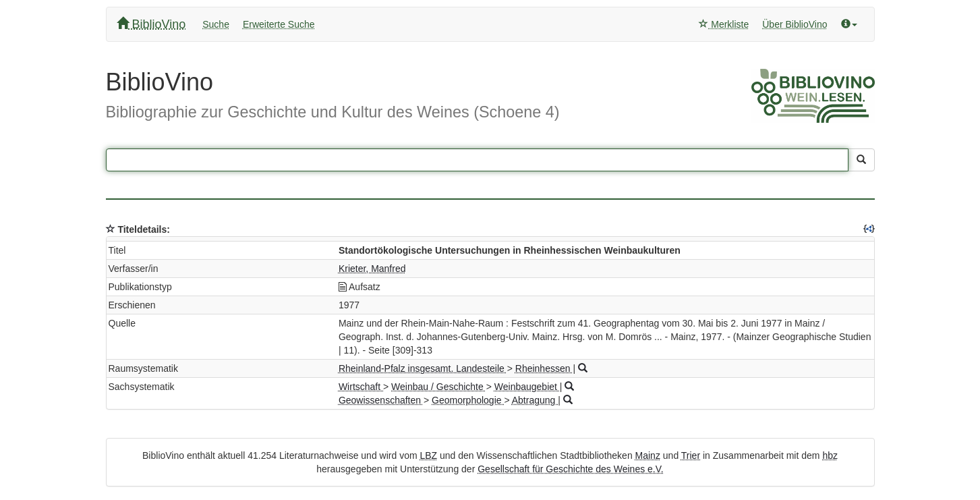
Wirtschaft (361, 387)
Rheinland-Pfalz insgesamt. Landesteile (423, 368)
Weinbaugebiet (527, 387)
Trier (691, 455)
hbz (830, 455)
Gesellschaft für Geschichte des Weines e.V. (570, 469)
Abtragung (535, 400)
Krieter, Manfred (372, 269)
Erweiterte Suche (279, 24)
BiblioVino (151, 24)
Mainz (648, 455)
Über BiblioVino (795, 24)
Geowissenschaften (381, 400)
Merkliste (724, 24)
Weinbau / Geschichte (439, 387)
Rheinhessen (544, 368)
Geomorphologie (468, 400)
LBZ (428, 455)
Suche (216, 24)
